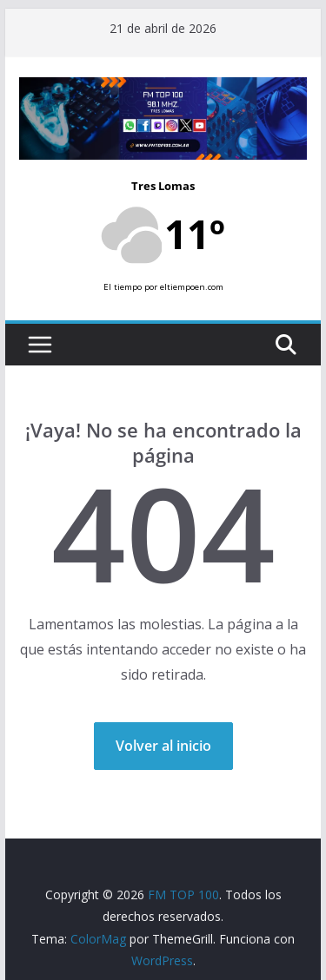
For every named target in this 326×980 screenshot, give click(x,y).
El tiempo (123, 287)
